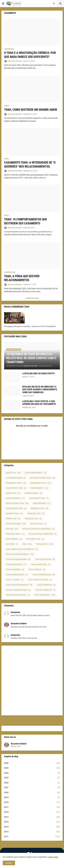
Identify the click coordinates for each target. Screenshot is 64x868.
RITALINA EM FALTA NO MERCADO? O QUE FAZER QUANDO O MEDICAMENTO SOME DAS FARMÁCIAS (40, 390)
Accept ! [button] (9, 863)
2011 (32, 837)
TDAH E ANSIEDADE (41, 564)
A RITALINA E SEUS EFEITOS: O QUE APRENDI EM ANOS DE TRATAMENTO (39, 403)
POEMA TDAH (13, 519)
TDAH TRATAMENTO (45, 595)
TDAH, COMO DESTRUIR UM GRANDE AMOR (31, 110)
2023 (32, 778)
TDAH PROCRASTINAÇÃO (18, 595)
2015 (32, 817)
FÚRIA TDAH (13, 493)
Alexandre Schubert (19, 744)
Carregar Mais (32, 298)
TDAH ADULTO (44, 544)
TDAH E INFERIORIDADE (44, 575)
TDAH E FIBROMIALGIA (17, 575)
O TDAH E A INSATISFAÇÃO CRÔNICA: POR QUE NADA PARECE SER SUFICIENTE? (30, 55)
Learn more (53, 857)
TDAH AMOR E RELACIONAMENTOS (22, 549)
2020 (32, 793)
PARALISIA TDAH (36, 513)
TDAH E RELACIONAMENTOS (19, 585)
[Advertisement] (32, 680)
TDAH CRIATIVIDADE (45, 559)
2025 (32, 768)
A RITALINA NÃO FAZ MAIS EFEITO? (39, 374)
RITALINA (12, 529)
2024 (32, 773)
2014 (32, 822)
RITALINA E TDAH (15, 534)
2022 (32, 783)
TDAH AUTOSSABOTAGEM (18, 559)
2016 (32, 812)
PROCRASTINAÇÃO (16, 524)
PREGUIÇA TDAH (33, 519)
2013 (32, 827)
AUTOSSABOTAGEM (16, 478)
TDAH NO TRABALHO (45, 590)
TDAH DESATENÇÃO (16, 564)
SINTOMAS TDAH (35, 539)
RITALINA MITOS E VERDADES (43, 534)
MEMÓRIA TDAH (40, 508)
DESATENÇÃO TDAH (41, 483)
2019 (32, 798)
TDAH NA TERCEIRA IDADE (18, 590)
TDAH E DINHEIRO (15, 570)
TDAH (27, 544)
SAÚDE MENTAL (14, 539)
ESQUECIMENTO (39, 488)
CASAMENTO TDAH (16, 483)
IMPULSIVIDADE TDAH (17, 503)
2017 (32, 807)
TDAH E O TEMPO (15, 580)
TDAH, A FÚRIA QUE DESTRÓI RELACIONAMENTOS (22, 278)
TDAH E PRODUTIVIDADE (40, 580)
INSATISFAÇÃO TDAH (16, 508)
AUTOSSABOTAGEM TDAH (42, 478)
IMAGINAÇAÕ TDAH (39, 498)
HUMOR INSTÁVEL (15, 498)
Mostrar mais (16, 746)
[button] (3, 4)
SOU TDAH (12, 544)
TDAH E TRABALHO (46, 585)
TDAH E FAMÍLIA (37, 570)
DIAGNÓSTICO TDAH (16, 488)
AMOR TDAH (13, 473)
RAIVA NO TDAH (38, 524)
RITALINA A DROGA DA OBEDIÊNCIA (38, 529)
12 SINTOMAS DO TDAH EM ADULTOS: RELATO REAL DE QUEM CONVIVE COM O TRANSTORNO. (31, 358)
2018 (32, 802)
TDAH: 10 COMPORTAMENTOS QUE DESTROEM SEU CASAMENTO (26, 221)
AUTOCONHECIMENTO (36, 473)
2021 (32, 788)
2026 (32, 763)
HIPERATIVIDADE (33, 493)
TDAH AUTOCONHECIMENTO (20, 554)
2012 (32, 832)
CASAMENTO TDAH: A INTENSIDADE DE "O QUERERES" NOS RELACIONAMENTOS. (30, 164)
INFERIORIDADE (42, 503)
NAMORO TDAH (14, 513)
